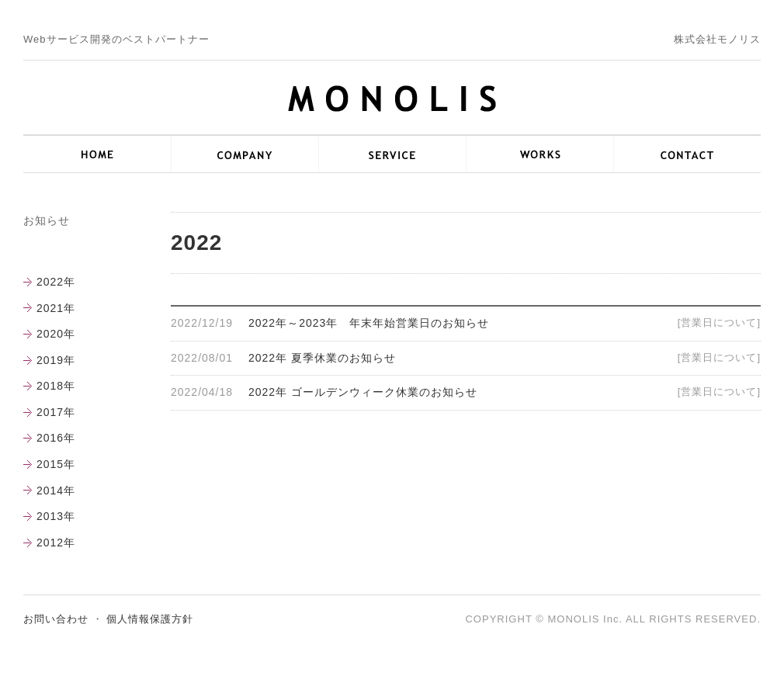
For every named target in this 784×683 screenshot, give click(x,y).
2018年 (56, 386)
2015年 (56, 464)
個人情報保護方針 (150, 619)
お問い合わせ (56, 619)
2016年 (56, 438)
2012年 (56, 543)
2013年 (56, 516)
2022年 (56, 282)
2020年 (56, 334)
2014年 (56, 491)
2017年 (56, 412)
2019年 (56, 360)
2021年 (56, 308)
